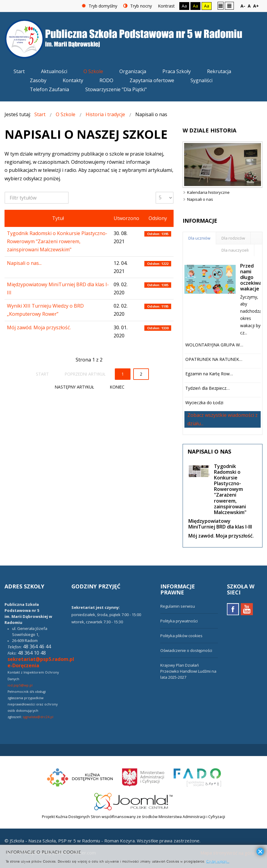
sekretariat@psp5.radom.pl (41, 659)
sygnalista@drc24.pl (38, 717)
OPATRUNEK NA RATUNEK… (214, 359)
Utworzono (126, 218)
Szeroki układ (229, 6)
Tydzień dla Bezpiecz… (207, 388)
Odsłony (158, 218)
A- (243, 6)
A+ (256, 6)
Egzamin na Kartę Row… (209, 374)
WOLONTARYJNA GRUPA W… (214, 345)
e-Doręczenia (23, 665)
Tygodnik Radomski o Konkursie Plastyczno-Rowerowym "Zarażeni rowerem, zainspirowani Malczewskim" (57, 241)
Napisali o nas (200, 199)
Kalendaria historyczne (208, 192)
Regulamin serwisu (178, 606)
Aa (184, 6)
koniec (117, 387)
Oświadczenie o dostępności (186, 650)
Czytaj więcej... (218, 861)
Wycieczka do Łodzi (204, 403)
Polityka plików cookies (181, 636)
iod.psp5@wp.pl (20, 685)
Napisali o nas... (24, 263)
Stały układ (221, 6)
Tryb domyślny (99, 6)
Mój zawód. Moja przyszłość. (39, 327)
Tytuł (58, 218)
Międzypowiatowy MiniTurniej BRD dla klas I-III (220, 524)
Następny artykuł (74, 387)
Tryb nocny (138, 6)
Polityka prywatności (179, 621)
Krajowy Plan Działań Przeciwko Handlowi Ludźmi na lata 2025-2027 (188, 671)
